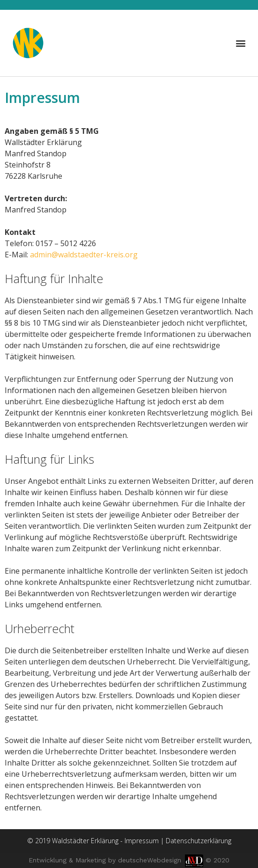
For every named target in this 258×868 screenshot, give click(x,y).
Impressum (142, 841)
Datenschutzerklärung (199, 841)
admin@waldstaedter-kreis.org (84, 255)
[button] (241, 43)
